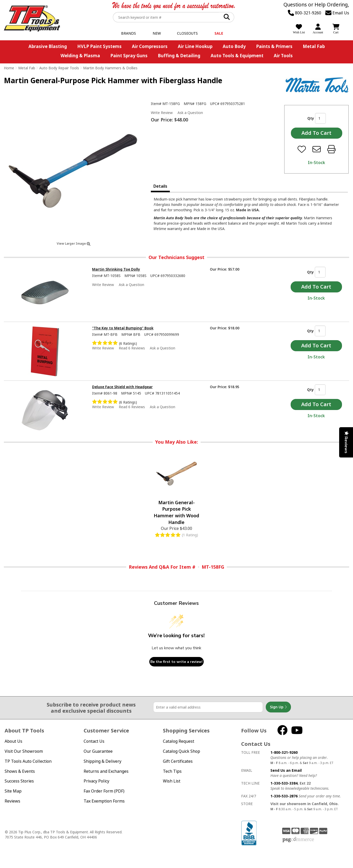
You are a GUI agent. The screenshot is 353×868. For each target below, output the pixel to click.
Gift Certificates (178, 761)
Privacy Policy (96, 781)
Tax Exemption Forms (104, 801)
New (157, 33)
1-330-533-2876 (284, 796)
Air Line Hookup (195, 46)
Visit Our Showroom (24, 751)
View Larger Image (74, 244)
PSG (298, 840)
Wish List (172, 781)
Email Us (337, 13)
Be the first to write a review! (176, 662)
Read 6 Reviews (132, 348)
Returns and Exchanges (106, 771)
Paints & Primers (274, 46)
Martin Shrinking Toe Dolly (116, 269)
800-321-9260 (305, 13)
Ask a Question (190, 113)
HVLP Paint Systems (99, 46)
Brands (129, 33)
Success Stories (19, 781)
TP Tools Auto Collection (28, 761)
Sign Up (278, 707)
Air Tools (283, 56)
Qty (311, 118)
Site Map (13, 791)
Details (160, 186)
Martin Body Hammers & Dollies (110, 68)
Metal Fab (314, 46)
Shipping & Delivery (102, 761)
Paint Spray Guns (129, 56)
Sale (219, 33)
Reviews (12, 801)
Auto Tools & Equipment (237, 56)
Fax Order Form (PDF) (104, 791)
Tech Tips (172, 771)
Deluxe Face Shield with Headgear (122, 387)
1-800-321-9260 (284, 752)
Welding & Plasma (80, 56)
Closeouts (187, 33)
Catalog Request (179, 741)
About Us (13, 741)
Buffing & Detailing (179, 56)
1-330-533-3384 (284, 783)
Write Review (162, 113)
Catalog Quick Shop (182, 751)
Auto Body (234, 46)
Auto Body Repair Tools (59, 68)
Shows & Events (20, 771)
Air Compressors (150, 46)
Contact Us (94, 741)
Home (9, 68)
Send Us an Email (286, 770)
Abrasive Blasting (48, 46)
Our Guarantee (98, 751)
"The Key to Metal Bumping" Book (123, 328)
